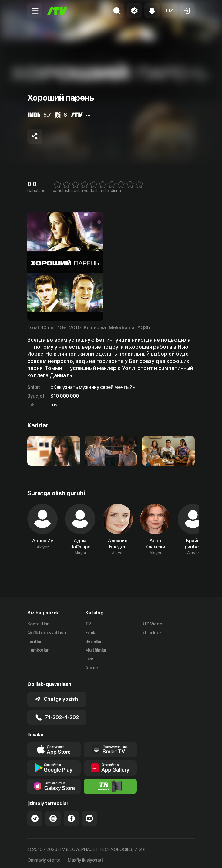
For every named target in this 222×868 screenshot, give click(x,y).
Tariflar (35, 641)
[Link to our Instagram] (53, 815)
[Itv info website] (110, 783)
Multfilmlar (96, 650)
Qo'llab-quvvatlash (47, 633)
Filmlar (92, 633)
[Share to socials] (35, 136)
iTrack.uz (152, 633)
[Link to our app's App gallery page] (110, 765)
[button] (170, 11)
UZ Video (153, 624)
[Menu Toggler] (35, 11)
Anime (92, 668)
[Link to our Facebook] (71, 815)
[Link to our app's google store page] (54, 765)
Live (89, 659)
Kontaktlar (38, 624)
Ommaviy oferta (44, 857)
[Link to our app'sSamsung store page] (54, 783)
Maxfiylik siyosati (85, 857)
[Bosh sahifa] (57, 11)
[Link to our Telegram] (35, 815)
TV (88, 624)
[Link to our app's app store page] (54, 747)
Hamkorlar (38, 650)
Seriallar (94, 641)
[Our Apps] (110, 747)
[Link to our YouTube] (89, 815)
